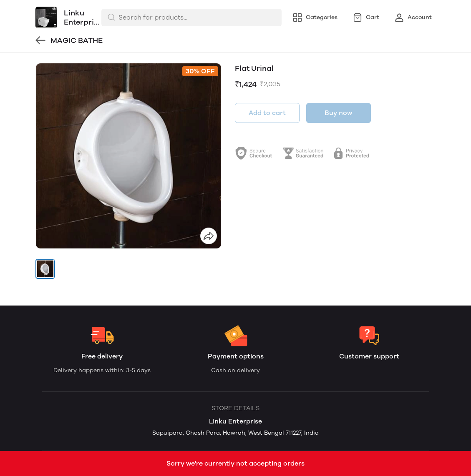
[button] (45, 269)
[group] (128, 156)
